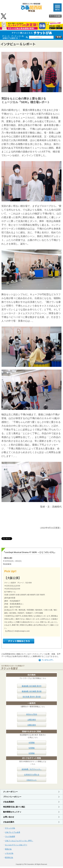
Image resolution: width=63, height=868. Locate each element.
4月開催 (32, 743)
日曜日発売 (32, 725)
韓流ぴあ (8, 849)
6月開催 (32, 753)
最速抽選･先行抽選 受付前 (32, 691)
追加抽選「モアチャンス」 (32, 769)
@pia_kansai (4, 16)
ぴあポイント (32, 780)
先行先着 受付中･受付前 (32, 697)
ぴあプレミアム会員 (13, 832)
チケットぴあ (10, 828)
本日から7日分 (32, 714)
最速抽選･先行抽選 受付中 (32, 686)
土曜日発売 (32, 720)
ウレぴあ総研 (10, 836)
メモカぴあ (9, 853)
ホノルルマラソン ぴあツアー (16, 845)
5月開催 (32, 748)
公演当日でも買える (32, 775)
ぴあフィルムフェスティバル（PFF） (19, 841)
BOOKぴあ (9, 857)
